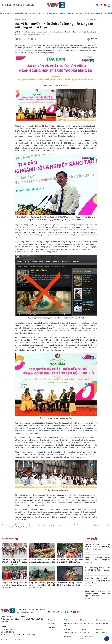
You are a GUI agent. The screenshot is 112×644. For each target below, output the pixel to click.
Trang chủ (51, 620)
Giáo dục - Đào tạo (87, 624)
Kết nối (86, 13)
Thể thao (62, 13)
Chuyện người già (97, 13)
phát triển (28, 525)
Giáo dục (41, 13)
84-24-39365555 (9, 629)
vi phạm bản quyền (90, 525)
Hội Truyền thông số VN (23, 527)
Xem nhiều (52, 627)
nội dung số (69, 525)
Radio (8, 5)
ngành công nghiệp (49, 525)
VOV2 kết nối (84, 633)
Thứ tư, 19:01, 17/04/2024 (89, 19)
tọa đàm (102, 525)
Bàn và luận (19, 13)
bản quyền (19, 525)
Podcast (17, 5)
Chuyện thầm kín (102, 633)
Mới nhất (51, 624)
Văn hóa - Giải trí (52, 13)
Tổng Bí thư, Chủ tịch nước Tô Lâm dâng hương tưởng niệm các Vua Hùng (98, 581)
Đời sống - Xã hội (31, 13)
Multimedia (29, 5)
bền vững (37, 525)
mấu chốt (79, 525)
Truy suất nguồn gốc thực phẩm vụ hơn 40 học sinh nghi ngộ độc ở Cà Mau (98, 593)
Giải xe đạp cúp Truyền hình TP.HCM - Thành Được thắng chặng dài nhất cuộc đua (98, 547)
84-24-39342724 (9, 632)
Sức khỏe (79, 13)
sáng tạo (60, 525)
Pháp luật (71, 13)
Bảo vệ (10, 525)
